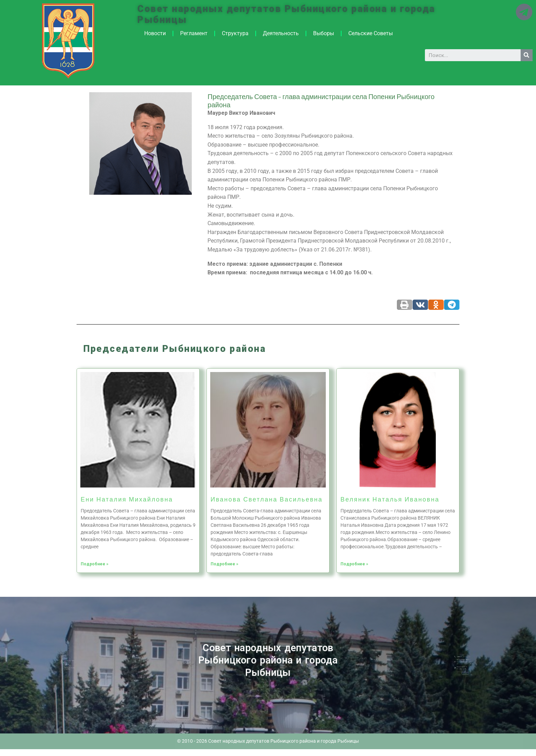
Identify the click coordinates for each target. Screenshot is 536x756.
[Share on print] (405, 305)
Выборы (324, 33)
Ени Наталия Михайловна (127, 499)
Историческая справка (86, 666)
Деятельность (281, 33)
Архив (84, 665)
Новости (155, 33)
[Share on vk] (420, 305)
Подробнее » (95, 564)
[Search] (527, 55)
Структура (235, 33)
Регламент (194, 33)
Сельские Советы (371, 33)
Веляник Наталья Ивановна (390, 499)
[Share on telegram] (452, 305)
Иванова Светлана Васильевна (267, 499)
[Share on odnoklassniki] (436, 305)
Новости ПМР (86, 663)
